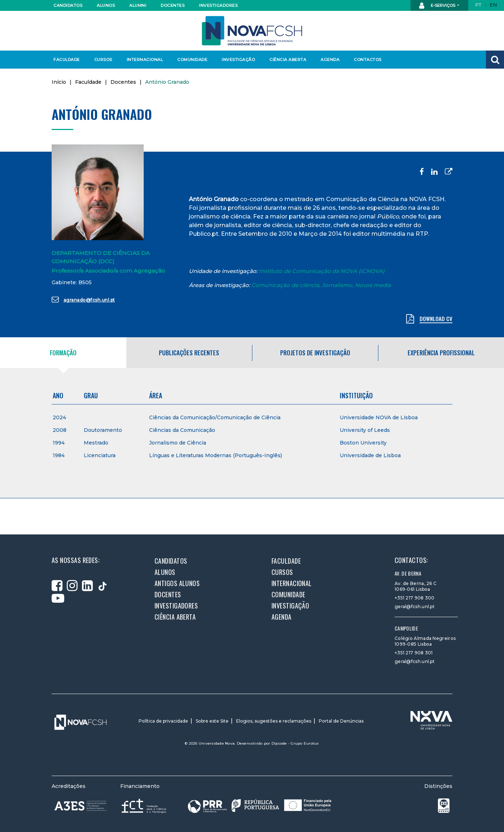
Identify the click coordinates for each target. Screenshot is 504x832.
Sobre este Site (212, 721)
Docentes (173, 5)
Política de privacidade (163, 721)
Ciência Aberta (288, 60)
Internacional (145, 60)
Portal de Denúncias (341, 721)
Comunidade (192, 60)
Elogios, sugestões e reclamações (274, 721)
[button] (495, 60)
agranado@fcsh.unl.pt (83, 299)
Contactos (368, 60)
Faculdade (67, 60)
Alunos (106, 5)
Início (59, 82)
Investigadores (218, 5)
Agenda (330, 60)
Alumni (138, 5)
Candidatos (68, 5)
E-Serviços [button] (438, 6)
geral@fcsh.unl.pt (415, 606)
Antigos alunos (177, 583)
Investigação (238, 60)
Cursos (103, 60)
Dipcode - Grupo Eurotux (295, 743)
